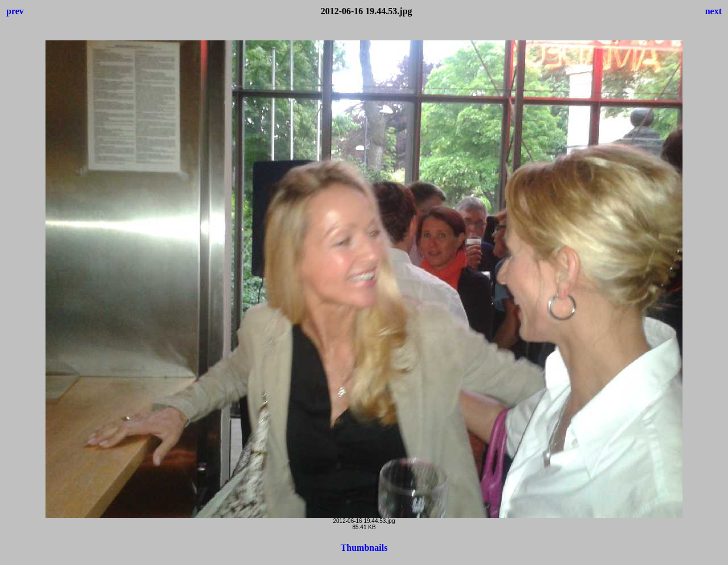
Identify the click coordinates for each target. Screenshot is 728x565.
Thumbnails (364, 548)
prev (15, 11)
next (713, 11)
